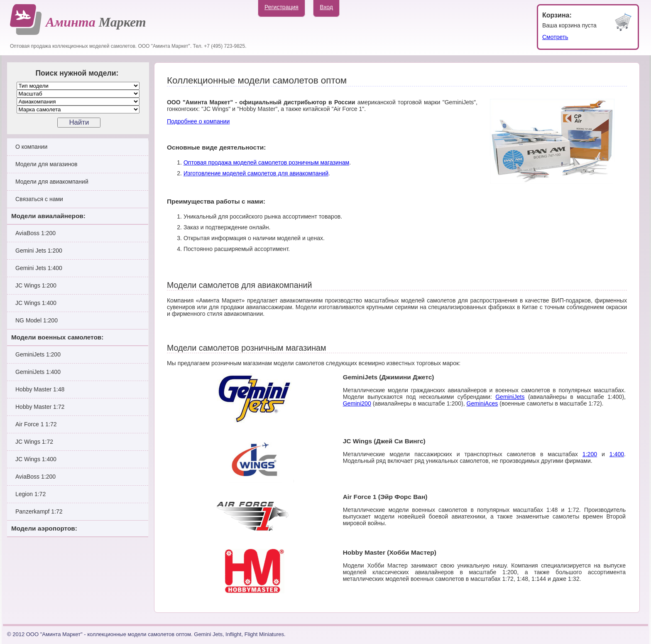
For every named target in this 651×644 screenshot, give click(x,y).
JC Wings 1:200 (36, 285)
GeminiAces (482, 403)
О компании (31, 147)
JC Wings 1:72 (34, 442)
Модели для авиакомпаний (52, 182)
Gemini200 (357, 403)
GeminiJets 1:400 (38, 372)
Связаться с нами (39, 199)
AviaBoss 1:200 (35, 233)
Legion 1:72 (31, 494)
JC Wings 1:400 (36, 303)
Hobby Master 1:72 (40, 407)
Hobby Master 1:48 (40, 389)
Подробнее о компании (198, 121)
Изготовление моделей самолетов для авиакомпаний (256, 173)
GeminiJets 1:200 (38, 354)
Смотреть (555, 37)
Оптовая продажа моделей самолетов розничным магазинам (266, 162)
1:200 (590, 454)
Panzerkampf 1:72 (39, 511)
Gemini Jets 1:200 (39, 251)
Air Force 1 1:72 (36, 424)
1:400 (617, 454)
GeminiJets (510, 397)
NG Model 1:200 (37, 320)
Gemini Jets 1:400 (39, 268)
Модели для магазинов (46, 164)
